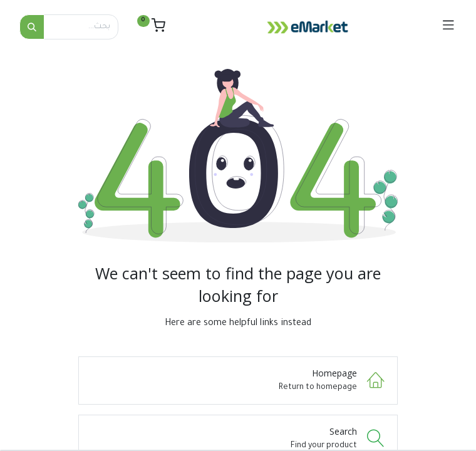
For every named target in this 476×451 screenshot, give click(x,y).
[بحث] (32, 27)
